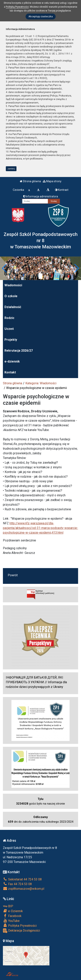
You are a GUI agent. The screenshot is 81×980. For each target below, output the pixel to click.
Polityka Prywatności (20, 926)
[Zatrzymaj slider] (40, 276)
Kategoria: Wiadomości (41, 383)
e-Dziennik (13, 911)
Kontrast (62, 190)
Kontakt (10, 372)
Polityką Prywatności (17, 7)
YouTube (11, 921)
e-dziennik (12, 361)
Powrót (13, 575)
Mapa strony (52, 181)
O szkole (11, 296)
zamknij (11, 169)
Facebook (12, 916)
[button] (5, 268)
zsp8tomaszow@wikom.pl (24, 889)
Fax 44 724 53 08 (17, 884)
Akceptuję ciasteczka (41, 16)
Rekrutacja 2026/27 (19, 351)
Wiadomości (13, 285)
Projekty (11, 340)
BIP (8, 906)
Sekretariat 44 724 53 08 (22, 879)
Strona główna (30, 181)
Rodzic (9, 318)
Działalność (13, 307)
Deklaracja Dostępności (21, 931)
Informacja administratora (41, 196)
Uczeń (9, 329)
